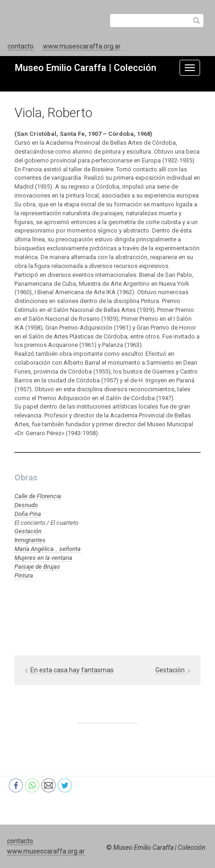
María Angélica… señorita (48, 549)
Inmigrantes (30, 540)
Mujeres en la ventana (43, 558)
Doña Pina (28, 514)
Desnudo (26, 505)
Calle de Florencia (38, 496)
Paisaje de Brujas (37, 567)
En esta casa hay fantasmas (72, 670)
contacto (21, 46)
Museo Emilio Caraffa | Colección (86, 68)
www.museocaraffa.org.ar (82, 46)
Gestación (28, 531)
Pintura (24, 575)
